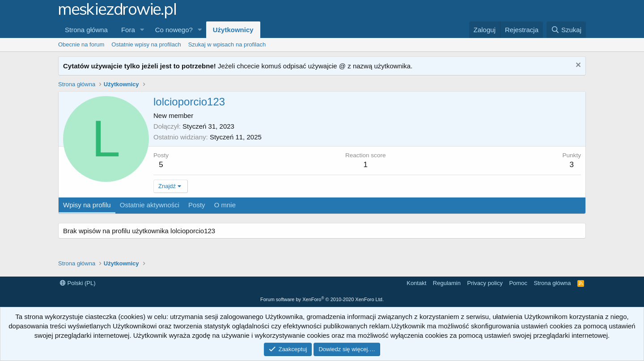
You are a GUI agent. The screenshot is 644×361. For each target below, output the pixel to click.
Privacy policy (485, 283)
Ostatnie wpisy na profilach (146, 44)
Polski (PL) (78, 283)
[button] (142, 30)
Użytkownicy (233, 30)
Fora (128, 30)
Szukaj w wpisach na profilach (227, 44)
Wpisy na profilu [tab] (87, 205)
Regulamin (447, 283)
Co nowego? (174, 30)
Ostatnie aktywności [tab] (150, 205)
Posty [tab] (197, 205)
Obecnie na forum (81, 44)
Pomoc (518, 283)
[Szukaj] (566, 30)
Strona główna (86, 30)
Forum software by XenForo (322, 299)
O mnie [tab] (225, 205)
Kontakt (416, 283)
